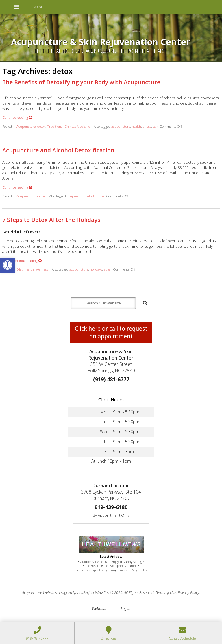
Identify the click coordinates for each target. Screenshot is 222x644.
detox (41, 126)
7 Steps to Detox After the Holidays (51, 220)
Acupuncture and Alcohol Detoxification (58, 150)
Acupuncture (26, 126)
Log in (126, 608)
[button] (8, 265)
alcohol (92, 196)
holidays (96, 269)
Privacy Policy (189, 592)
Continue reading (17, 117)
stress (147, 126)
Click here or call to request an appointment (111, 332)
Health (29, 269)
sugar (108, 269)
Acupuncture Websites (39, 592)
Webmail (99, 608)
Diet (20, 269)
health (136, 126)
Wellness (42, 269)
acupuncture (121, 126)
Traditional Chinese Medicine (69, 126)
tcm (156, 126)
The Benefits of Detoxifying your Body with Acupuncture (81, 82)
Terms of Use (166, 592)
